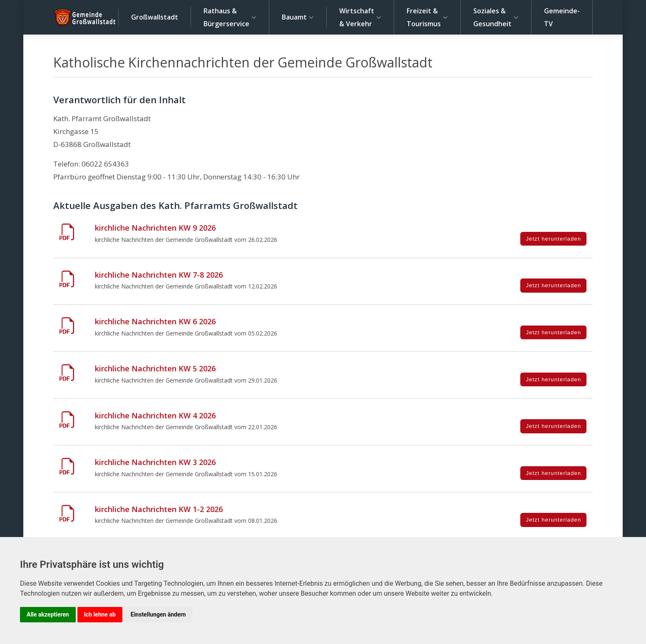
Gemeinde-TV (562, 17)
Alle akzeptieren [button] (48, 614)
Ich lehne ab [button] (100, 614)
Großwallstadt (155, 17)
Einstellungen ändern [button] (158, 614)
